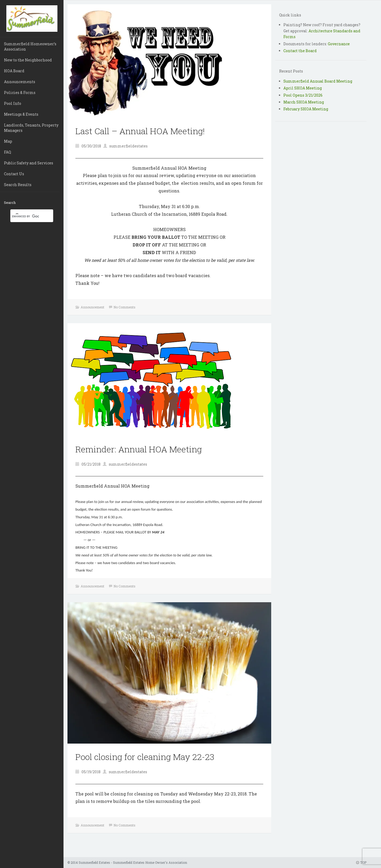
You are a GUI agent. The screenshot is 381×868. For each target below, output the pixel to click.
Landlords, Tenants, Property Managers (31, 128)
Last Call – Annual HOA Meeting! (140, 131)
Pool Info (13, 103)
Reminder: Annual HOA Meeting (139, 449)
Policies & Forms (20, 93)
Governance (339, 44)
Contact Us (14, 174)
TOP (361, 862)
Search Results (18, 185)
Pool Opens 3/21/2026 (303, 95)
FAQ (8, 152)
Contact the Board (300, 51)
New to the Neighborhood (28, 60)
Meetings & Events (21, 114)
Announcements (20, 82)
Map (8, 141)
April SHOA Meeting (303, 88)
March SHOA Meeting (304, 102)
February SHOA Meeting (306, 109)
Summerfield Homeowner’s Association (30, 46)
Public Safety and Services (29, 163)
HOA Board (14, 71)
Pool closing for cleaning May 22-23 (145, 757)
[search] (25, 216)
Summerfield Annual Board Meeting (318, 81)
